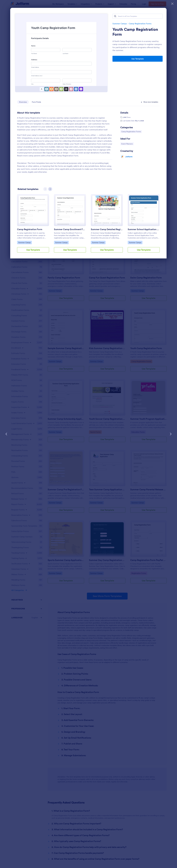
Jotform (129, 157)
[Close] (172, 4)
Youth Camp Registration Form (135, 32)
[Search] (115, 16)
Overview (23, 102)
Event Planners (127, 144)
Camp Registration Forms (131, 131)
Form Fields (36, 102)
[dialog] (88, 434)
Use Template (138, 59)
